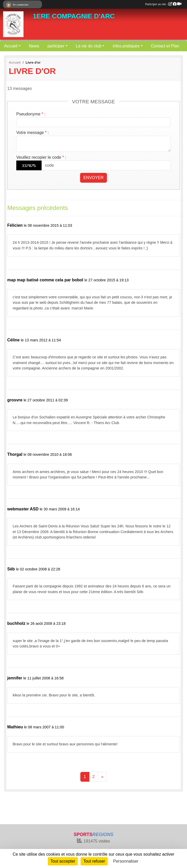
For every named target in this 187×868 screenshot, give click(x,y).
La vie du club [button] (89, 46)
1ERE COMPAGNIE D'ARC (74, 16)
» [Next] (102, 777)
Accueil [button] (11, 46)
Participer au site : (163, 4)
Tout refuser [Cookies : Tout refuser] (94, 861)
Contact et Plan (165, 46)
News (34, 46)
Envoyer (93, 178)
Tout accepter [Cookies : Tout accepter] (63, 861)
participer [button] (56, 46)
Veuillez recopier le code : (41, 157)
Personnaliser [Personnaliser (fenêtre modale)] (126, 861)
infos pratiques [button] (126, 46)
